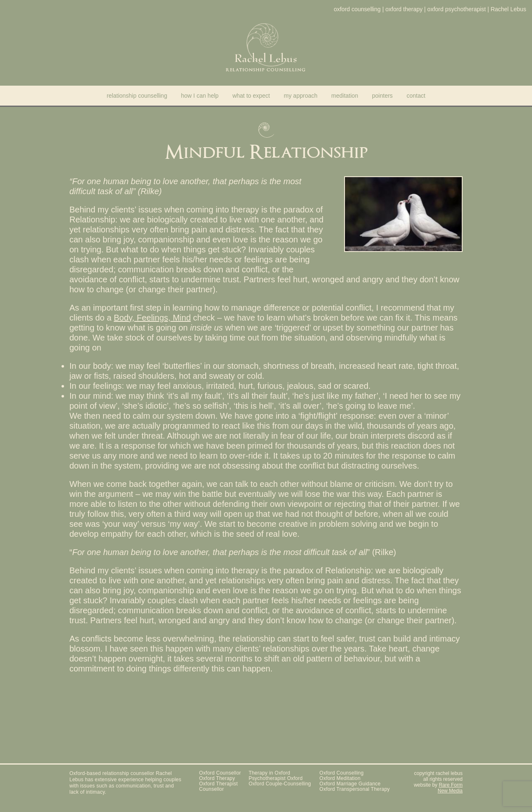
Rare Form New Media (450, 788)
